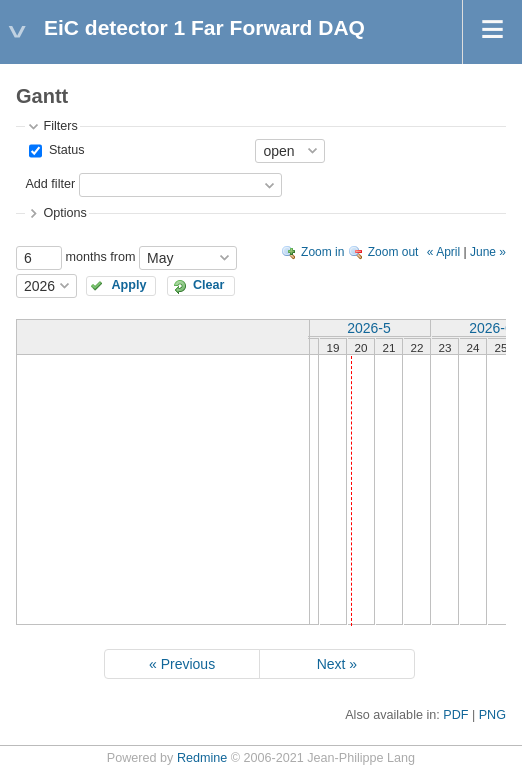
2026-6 (491, 328)
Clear (209, 285)
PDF (455, 715)
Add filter (50, 184)
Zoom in (322, 252)
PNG (492, 715)
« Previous (182, 664)
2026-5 (369, 328)
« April (443, 252)
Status (64, 150)
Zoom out (393, 252)
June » (488, 252)
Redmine (202, 758)
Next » (337, 664)
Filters (60, 126)
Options (64, 213)
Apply (129, 285)
